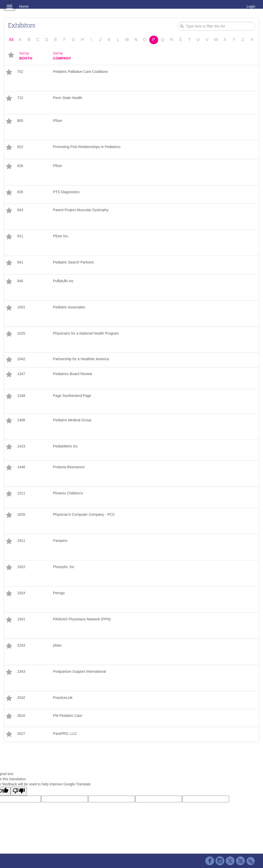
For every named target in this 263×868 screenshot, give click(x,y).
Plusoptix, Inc (64, 567)
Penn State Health (68, 98)
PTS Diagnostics (66, 192)
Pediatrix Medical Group (72, 420)
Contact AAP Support (67, 859)
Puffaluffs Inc (63, 281)
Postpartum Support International (79, 671)
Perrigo (59, 593)
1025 (21, 333)
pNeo (57, 645)
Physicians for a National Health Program (86, 333)
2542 (21, 698)
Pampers (60, 541)
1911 (21, 541)
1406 (21, 420)
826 (20, 166)
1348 (21, 396)
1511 (21, 493)
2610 (21, 716)
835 (20, 192)
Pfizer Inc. (61, 236)
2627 (21, 734)
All (11, 40)
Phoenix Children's (68, 493)
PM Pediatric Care (68, 716)
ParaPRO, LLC (65, 734)
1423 (21, 446)
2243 (21, 645)
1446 (21, 467)
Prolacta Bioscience (69, 467)
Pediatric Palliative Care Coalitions (80, 72)
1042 (21, 359)
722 (20, 98)
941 (20, 262)
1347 (21, 374)
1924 (21, 593)
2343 (21, 671)
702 (20, 72)
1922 (21, 567)
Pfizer (58, 121)
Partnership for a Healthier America (81, 359)
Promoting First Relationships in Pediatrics (87, 147)
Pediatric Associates (69, 307)
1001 (21, 307)
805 (20, 121)
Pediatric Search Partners (73, 262)
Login (251, 6)
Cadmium (36, 859)
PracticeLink (63, 698)
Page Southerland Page (72, 396)
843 (20, 210)
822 (20, 147)
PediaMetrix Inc (65, 446)
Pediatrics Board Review (73, 374)
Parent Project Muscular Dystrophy (81, 210)
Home (24, 6)
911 (20, 236)
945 (20, 281)
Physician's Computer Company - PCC (84, 514)
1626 (21, 514)
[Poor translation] (19, 791)
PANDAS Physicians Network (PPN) (82, 619)
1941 (21, 619)
